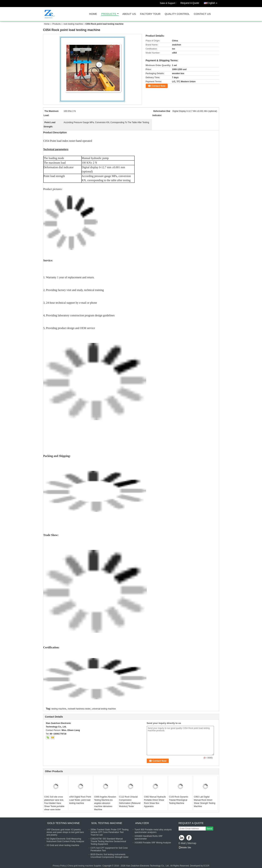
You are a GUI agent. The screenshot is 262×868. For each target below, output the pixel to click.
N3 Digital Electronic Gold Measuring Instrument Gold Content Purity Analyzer (65, 840)
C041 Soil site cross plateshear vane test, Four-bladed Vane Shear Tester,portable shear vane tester (54, 803)
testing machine (59, 709)
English (213, 2)
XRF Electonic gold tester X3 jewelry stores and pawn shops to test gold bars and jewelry (65, 832)
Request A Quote (190, 3)
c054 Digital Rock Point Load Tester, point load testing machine (80, 800)
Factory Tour (150, 14)
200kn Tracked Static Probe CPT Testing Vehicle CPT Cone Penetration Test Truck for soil (110, 832)
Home (93, 14)
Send (209, 829)
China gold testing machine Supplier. (85, 866)
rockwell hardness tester (79, 709)
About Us (129, 14)
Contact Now (158, 86)
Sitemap (192, 843)
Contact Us (202, 14)
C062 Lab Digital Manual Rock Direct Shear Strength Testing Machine (205, 802)
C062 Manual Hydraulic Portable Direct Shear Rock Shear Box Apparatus (155, 802)
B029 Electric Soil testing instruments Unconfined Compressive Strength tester (110, 856)
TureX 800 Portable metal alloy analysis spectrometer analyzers (153, 831)
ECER (206, 866)
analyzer (142, 823)
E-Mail (182, 843)
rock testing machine (73, 24)
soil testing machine (107, 823)
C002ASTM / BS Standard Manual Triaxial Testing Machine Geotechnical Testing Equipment (108, 841)
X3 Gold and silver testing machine (63, 845)
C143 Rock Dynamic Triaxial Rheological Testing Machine (179, 800)
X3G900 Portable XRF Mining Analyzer (153, 843)
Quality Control (177, 14)
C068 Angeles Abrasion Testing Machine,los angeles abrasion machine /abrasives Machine (105, 803)
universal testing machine (104, 709)
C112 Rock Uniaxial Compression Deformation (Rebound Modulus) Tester (130, 802)
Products (109, 14)
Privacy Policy (59, 866)
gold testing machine (64, 823)
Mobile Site (185, 848)
